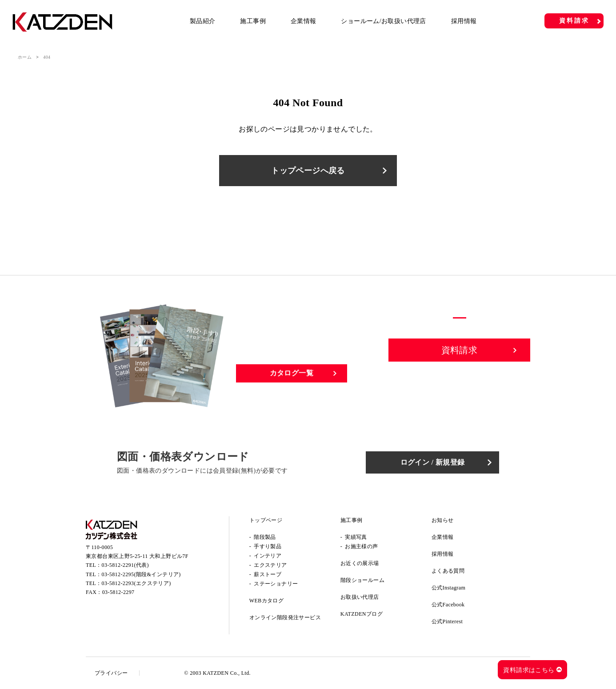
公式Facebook (448, 605)
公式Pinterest (447, 621)
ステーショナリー (276, 584)
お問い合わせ (460, 381)
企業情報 (304, 21)
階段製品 (265, 537)
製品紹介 (203, 21)
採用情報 (464, 21)
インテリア (268, 556)
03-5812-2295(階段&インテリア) (141, 574)
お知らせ (443, 520)
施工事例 (253, 21)
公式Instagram (448, 588)
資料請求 (574, 21)
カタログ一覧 (292, 373)
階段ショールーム (362, 580)
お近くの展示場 (360, 563)
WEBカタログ (266, 601)
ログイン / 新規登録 (433, 462)
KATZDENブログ (362, 614)
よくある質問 (448, 571)
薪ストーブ (268, 574)
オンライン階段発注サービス (285, 617)
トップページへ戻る (308, 171)
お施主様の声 (361, 546)
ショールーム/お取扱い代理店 (384, 21)
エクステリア (270, 565)
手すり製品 (268, 546)
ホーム (25, 57)
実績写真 (356, 537)
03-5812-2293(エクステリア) (136, 583)
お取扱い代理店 (360, 597)
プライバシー (111, 673)
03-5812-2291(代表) (125, 565)
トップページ (266, 520)
